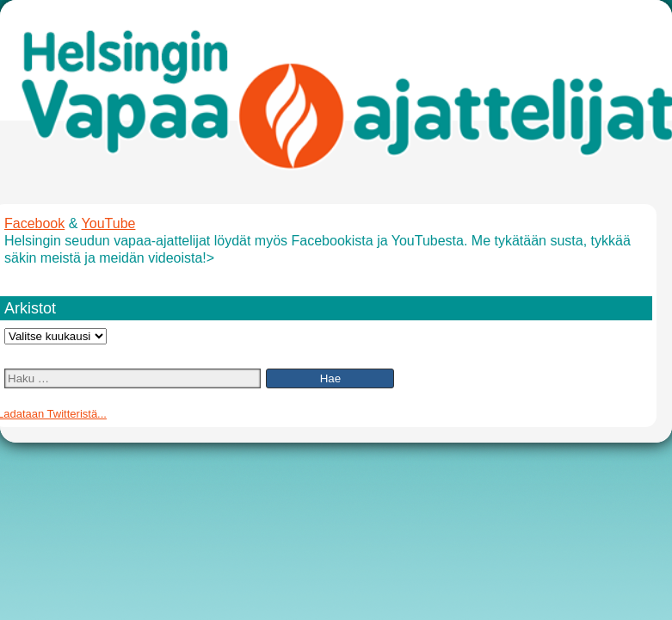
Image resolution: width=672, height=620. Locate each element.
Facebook (34, 223)
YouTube (109, 223)
